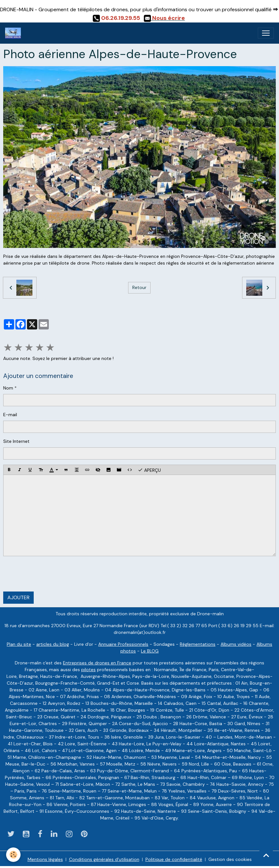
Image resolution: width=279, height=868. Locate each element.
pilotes (88, 670)
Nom (8, 388)
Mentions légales (45, 859)
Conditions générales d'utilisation (104, 859)
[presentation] (52, 574)
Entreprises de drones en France (97, 663)
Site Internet (16, 441)
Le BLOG (150, 651)
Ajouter (18, 597)
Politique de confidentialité (174, 859)
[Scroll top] (266, 855)
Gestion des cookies (230, 859)
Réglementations (198, 644)
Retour (139, 287)
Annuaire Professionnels (123, 644)
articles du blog (53, 644)
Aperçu (149, 470)
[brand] (14, 33)
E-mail (10, 415)
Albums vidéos (236, 644)
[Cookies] (14, 855)
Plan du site (19, 644)
